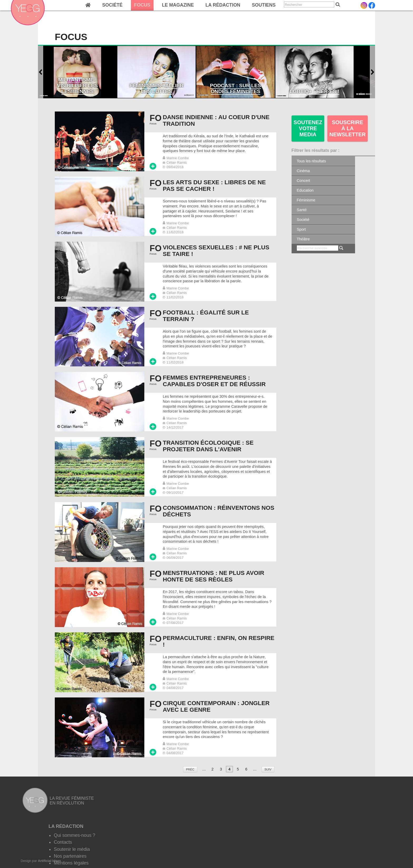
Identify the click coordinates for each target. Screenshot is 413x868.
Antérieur (41, 72)
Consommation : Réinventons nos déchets (218, 511)
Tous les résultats (311, 161)
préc (190, 769)
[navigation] (158, 5)
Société (112, 5)
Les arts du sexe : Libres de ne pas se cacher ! (214, 186)
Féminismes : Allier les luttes (156, 88)
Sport (301, 229)
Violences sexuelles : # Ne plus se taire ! (216, 251)
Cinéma (303, 171)
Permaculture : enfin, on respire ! (219, 641)
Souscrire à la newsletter (348, 128)
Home (88, 5)
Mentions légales (71, 863)
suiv (268, 769)
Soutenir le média (72, 849)
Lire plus (153, 166)
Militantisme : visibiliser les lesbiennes (78, 86)
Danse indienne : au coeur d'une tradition (216, 120)
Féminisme (306, 200)
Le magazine (178, 5)
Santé (302, 210)
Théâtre (303, 239)
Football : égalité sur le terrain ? (206, 316)
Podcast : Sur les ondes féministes (235, 88)
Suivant (372, 72)
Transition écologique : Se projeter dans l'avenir (208, 446)
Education (305, 190)
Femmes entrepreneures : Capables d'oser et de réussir (214, 381)
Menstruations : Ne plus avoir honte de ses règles (213, 576)
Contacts (63, 842)
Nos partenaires (70, 856)
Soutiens (264, 5)
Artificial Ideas (49, 861)
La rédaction (223, 5)
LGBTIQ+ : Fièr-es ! (314, 91)
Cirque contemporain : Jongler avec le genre (216, 706)
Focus (142, 5)
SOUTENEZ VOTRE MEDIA (308, 128)
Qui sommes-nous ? (74, 835)
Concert (303, 181)
